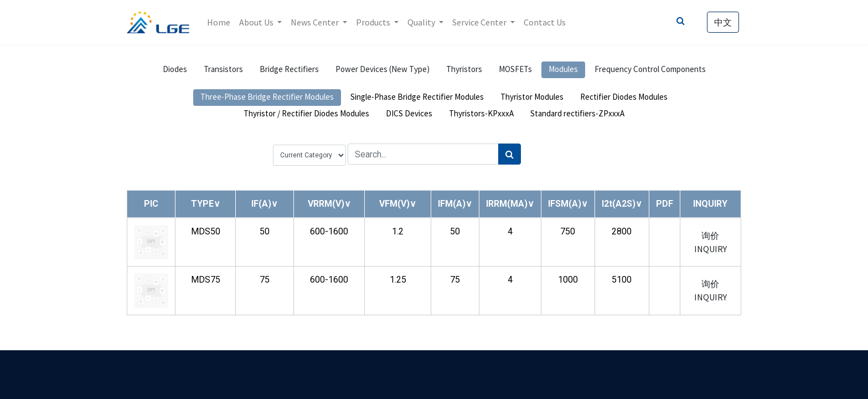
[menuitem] (219, 22)
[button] (206, 204)
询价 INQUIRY (711, 242)
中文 (723, 22)
